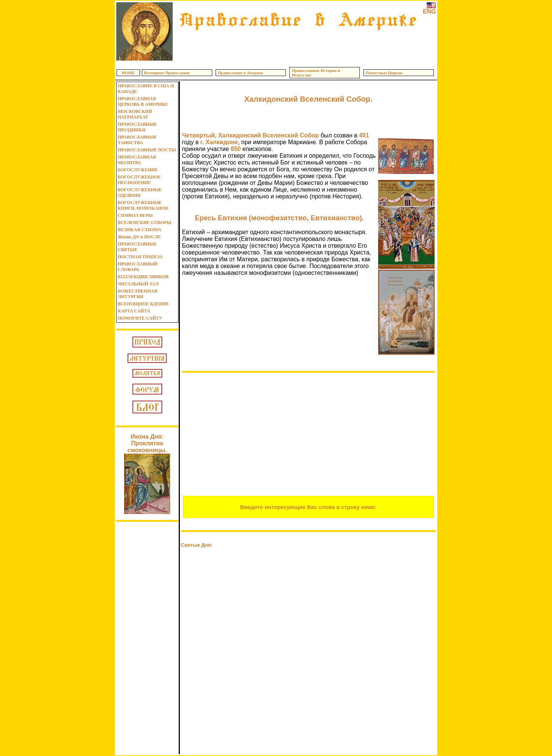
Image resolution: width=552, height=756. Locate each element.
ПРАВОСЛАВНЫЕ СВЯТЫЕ (137, 247)
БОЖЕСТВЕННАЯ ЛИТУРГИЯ (138, 294)
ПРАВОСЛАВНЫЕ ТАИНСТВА (137, 140)
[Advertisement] (298, 45)
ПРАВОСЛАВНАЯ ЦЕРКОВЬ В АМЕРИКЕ (143, 101)
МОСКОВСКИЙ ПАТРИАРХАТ (135, 114)
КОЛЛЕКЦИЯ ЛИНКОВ (143, 277)
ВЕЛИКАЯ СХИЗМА (140, 230)
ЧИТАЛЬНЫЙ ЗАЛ (138, 284)
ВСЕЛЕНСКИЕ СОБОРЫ (145, 223)
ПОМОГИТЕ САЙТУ (140, 318)
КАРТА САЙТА (134, 311)
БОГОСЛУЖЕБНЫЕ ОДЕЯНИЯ (140, 193)
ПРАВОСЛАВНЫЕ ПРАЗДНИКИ (137, 127)
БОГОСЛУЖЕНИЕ (138, 170)
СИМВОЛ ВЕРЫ (135, 215)
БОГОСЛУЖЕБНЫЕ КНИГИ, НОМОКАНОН (143, 205)
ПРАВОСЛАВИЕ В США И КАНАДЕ (146, 89)
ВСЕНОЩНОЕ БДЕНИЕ (144, 304)
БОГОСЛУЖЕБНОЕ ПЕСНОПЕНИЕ (139, 180)
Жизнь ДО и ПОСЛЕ (139, 237)
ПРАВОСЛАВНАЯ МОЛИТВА (137, 160)
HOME (128, 73)
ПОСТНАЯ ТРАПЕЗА (140, 257)
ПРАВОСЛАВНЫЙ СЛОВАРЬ (138, 267)
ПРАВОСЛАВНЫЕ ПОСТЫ (147, 150)
